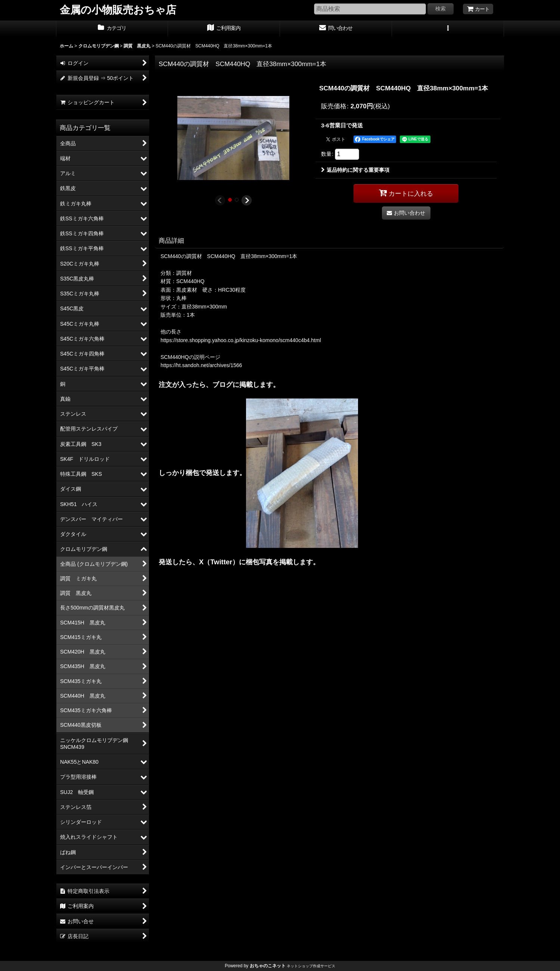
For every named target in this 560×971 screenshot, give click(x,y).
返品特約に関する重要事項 (355, 170)
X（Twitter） (219, 562)
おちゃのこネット (268, 966)
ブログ (223, 384)
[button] (448, 29)
